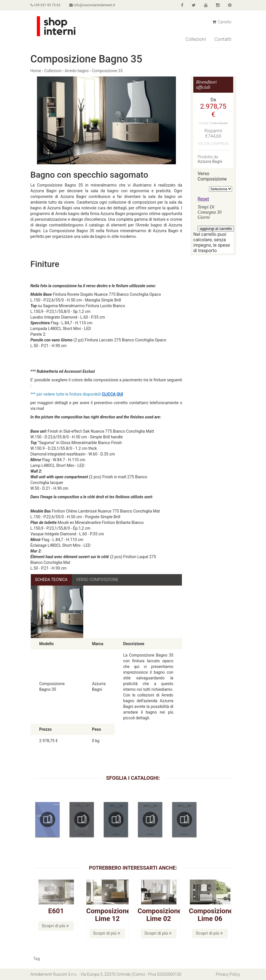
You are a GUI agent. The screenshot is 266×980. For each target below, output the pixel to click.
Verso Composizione (97, 580)
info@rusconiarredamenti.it (92, 5)
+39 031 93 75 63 (45, 5)
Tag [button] (37, 959)
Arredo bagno (77, 71)
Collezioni (196, 39)
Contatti (223, 39)
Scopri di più (55, 926)
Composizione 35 (107, 71)
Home (36, 71)
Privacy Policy (228, 974)
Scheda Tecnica (51, 580)
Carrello (222, 22)
